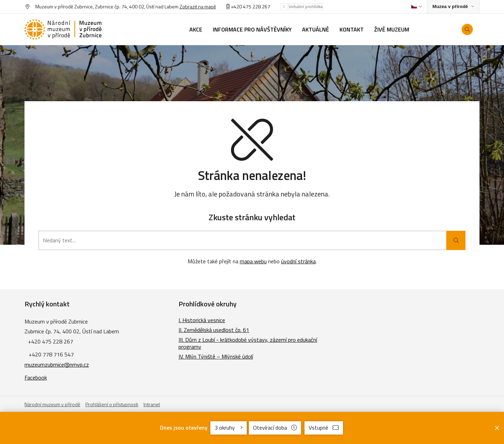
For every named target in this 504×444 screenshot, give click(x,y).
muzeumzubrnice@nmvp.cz (57, 365)
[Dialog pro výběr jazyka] (416, 7)
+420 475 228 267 (250, 6)
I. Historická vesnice (202, 320)
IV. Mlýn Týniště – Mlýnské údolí (216, 356)
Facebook (36, 377)
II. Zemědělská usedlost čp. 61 (214, 330)
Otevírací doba (275, 428)
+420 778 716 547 (51, 354)
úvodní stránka (298, 261)
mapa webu (253, 261)
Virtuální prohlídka (306, 6)
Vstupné (324, 428)
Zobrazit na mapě (198, 6)
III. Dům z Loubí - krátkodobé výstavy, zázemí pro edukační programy (248, 343)
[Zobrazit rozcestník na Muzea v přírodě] (453, 7)
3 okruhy (229, 428)
